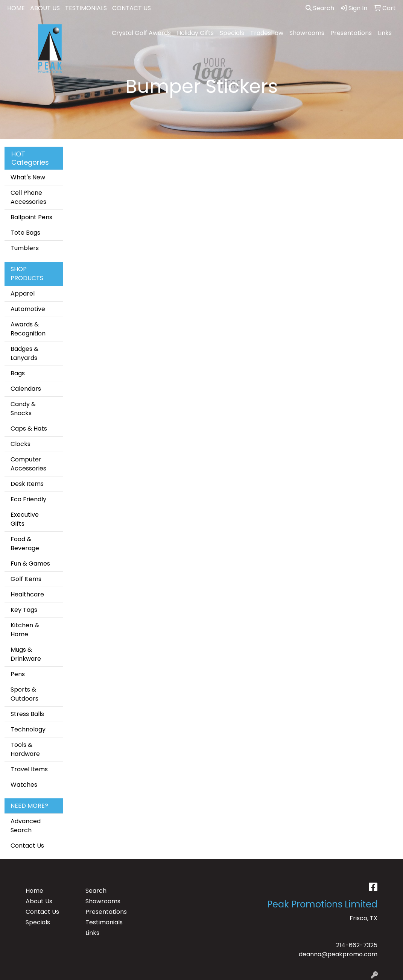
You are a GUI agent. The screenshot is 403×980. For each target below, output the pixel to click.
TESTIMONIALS (86, 8)
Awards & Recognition (28, 329)
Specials (232, 33)
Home (34, 891)
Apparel (23, 294)
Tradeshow (267, 33)
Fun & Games (30, 564)
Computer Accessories (28, 464)
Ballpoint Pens (31, 217)
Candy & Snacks (23, 409)
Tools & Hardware (25, 749)
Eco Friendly (28, 499)
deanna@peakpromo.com (338, 954)
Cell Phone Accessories (28, 197)
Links (385, 33)
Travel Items (29, 769)
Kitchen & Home (25, 630)
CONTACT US (132, 8)
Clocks (21, 444)
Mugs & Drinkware (26, 654)
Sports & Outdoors (24, 694)
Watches (24, 785)
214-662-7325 (357, 945)
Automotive (28, 309)
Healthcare (27, 594)
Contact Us (27, 846)
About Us (39, 901)
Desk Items (27, 484)
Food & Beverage (25, 544)
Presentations (351, 33)
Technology (28, 729)
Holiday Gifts (195, 33)
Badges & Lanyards (24, 353)
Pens (18, 674)
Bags (18, 373)
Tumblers (25, 248)
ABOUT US (45, 8)
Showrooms (307, 33)
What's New (28, 177)
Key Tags (24, 610)
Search (320, 8)
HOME (16, 8)
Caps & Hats (29, 429)
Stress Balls (27, 714)
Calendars (26, 389)
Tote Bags (25, 233)
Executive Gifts (25, 519)
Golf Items (26, 579)
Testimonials (104, 922)
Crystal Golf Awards (141, 33)
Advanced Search (26, 826)
